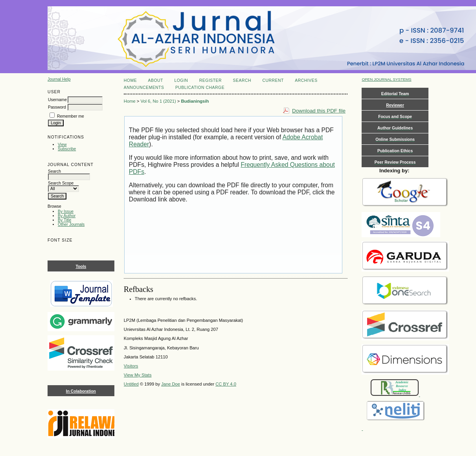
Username (57, 100)
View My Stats (138, 375)
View (62, 145)
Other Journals (71, 224)
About (156, 80)
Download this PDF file (319, 111)
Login (181, 80)
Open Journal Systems (386, 79)
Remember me (71, 116)
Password (57, 107)
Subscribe (67, 149)
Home (130, 80)
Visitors (131, 366)
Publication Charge (200, 88)
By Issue (66, 211)
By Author (67, 216)
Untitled (131, 384)
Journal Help (59, 79)
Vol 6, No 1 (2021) (158, 101)
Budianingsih (195, 101)
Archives (306, 80)
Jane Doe (171, 384)
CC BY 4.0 (226, 384)
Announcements (144, 88)
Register (210, 80)
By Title (64, 220)
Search (242, 80)
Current (273, 80)
